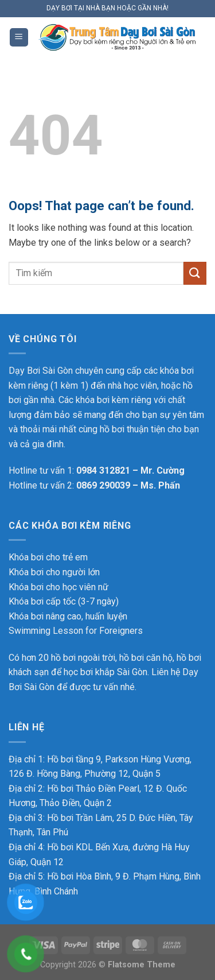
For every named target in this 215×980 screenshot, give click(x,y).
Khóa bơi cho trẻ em (48, 557)
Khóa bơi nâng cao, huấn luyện (68, 616)
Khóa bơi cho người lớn (54, 572)
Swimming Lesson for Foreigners (76, 631)
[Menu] (19, 38)
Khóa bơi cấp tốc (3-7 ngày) (64, 601)
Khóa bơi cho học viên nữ (58, 587)
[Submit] (195, 273)
